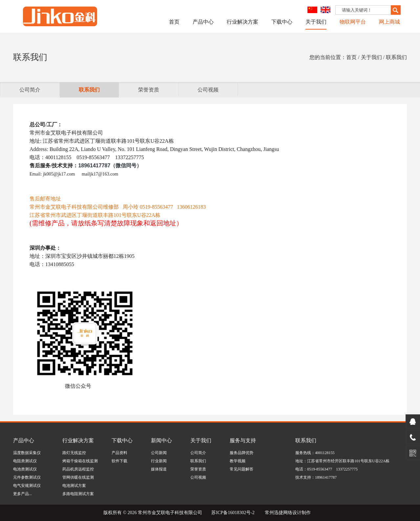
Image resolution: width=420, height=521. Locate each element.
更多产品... (22, 494)
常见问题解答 (241, 469)
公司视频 (208, 90)
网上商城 (389, 22)
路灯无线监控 (74, 453)
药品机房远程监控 (78, 469)
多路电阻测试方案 (78, 494)
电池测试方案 (74, 486)
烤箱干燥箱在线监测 (80, 461)
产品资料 (119, 453)
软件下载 (119, 461)
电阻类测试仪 (25, 461)
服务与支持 (243, 440)
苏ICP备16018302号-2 (233, 513)
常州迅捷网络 (279, 513)
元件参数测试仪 (27, 477)
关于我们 (316, 22)
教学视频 (238, 461)
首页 (174, 22)
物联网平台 (353, 22)
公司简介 (30, 90)
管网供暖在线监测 (78, 477)
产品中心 (203, 22)
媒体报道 (159, 469)
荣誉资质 (149, 90)
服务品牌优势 (241, 453)
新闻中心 (161, 440)
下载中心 (282, 22)
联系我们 (89, 90)
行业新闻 (159, 461)
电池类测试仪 (25, 469)
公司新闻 (159, 453)
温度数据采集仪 (27, 453)
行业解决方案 (242, 22)
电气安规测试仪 (27, 486)
